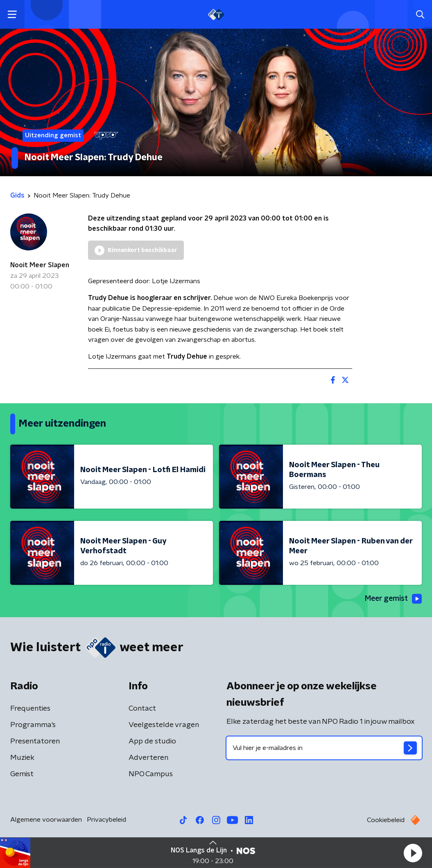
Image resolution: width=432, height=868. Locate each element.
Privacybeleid (106, 820)
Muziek (22, 758)
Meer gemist (393, 599)
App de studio (152, 742)
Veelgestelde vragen (164, 725)
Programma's (33, 725)
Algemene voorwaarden (46, 820)
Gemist (22, 775)
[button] (413, 853)
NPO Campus (151, 775)
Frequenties (30, 709)
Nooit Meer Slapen (40, 265)
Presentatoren (35, 742)
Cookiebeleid (386, 820)
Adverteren (148, 758)
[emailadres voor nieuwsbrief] (324, 748)
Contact (142, 709)
